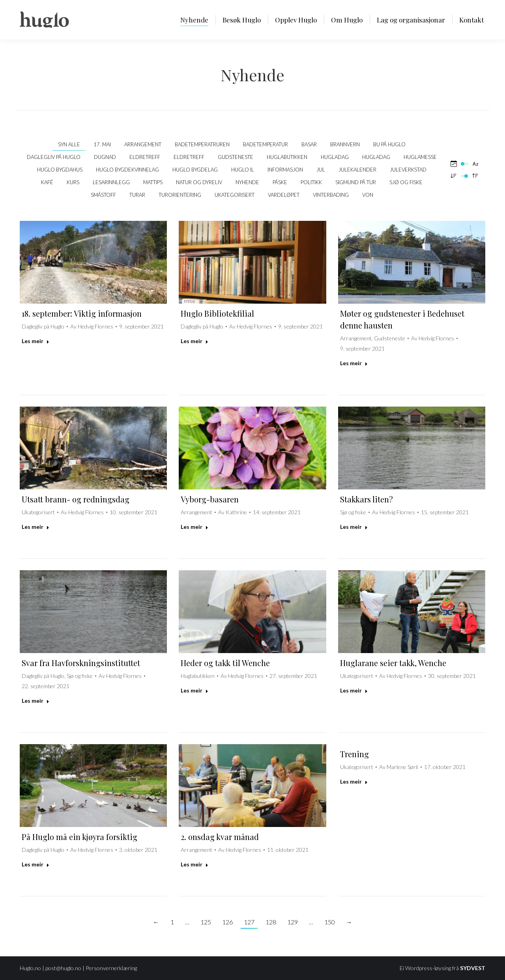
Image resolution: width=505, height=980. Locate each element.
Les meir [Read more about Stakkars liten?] (354, 527)
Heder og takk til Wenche (225, 663)
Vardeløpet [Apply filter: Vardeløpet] (284, 195)
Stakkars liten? (367, 499)
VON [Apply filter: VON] (368, 195)
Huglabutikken (198, 676)
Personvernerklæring (111, 968)
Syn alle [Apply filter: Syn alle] (69, 144)
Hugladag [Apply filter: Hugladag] (335, 157)
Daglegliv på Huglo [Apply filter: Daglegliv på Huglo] (54, 157)
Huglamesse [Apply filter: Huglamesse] (420, 157)
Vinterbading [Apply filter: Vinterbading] (331, 195)
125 (206, 922)
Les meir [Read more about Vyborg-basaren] (195, 527)
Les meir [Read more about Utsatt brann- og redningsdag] (36, 527)
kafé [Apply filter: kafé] (47, 182)
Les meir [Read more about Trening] (354, 781)
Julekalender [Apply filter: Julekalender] (357, 170)
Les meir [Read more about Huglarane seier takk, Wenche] (354, 690)
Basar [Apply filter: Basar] (309, 144)
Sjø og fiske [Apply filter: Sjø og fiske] (406, 182)
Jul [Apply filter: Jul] (321, 170)
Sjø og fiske (353, 512)
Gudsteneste (390, 338)
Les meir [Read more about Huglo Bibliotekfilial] (195, 341)
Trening (354, 754)
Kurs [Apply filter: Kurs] (73, 182)
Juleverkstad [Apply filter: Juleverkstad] (408, 170)
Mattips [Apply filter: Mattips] (153, 182)
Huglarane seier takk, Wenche (393, 663)
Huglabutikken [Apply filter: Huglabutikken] (287, 157)
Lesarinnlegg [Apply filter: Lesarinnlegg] (111, 182)
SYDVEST (473, 968)
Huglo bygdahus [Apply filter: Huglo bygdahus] (60, 170)
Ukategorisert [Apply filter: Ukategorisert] (235, 195)
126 (227, 922)
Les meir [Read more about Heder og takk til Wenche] (195, 690)
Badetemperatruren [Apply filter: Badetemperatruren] (202, 144)
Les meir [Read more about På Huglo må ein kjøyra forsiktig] (36, 864)
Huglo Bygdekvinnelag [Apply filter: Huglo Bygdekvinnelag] (127, 170)
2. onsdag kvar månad (220, 837)
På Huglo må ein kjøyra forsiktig (79, 837)
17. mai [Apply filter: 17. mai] (102, 144)
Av (92, 326)
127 (249, 922)
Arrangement (356, 338)
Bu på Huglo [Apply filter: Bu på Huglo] (389, 144)
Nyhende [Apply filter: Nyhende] (247, 182)
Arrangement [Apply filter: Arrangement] (143, 144)
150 (330, 922)
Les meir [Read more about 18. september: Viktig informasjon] (36, 341)
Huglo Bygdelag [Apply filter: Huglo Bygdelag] (195, 170)
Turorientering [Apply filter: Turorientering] (180, 195)
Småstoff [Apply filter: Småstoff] (103, 195)
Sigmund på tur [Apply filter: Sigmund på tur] (356, 182)
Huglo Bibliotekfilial (217, 313)
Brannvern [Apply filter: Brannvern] (345, 144)
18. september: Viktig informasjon (82, 313)
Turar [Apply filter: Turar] (137, 195)
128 (271, 922)
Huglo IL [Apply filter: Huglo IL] (243, 170)
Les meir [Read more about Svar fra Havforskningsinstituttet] (36, 701)
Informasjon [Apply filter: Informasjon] (285, 170)
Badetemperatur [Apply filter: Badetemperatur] (266, 144)
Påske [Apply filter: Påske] (280, 182)
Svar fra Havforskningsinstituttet (81, 663)
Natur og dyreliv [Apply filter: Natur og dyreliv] (199, 182)
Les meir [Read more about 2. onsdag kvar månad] (195, 864)
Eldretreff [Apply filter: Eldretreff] (145, 157)
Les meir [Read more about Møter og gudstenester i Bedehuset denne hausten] (354, 363)
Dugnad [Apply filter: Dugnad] (105, 157)
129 (293, 922)
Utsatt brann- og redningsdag (76, 499)
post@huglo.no (63, 968)
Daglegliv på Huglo (43, 326)
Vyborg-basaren (210, 499)
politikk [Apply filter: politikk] (311, 182)
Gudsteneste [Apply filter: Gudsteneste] (236, 157)
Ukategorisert (38, 512)
